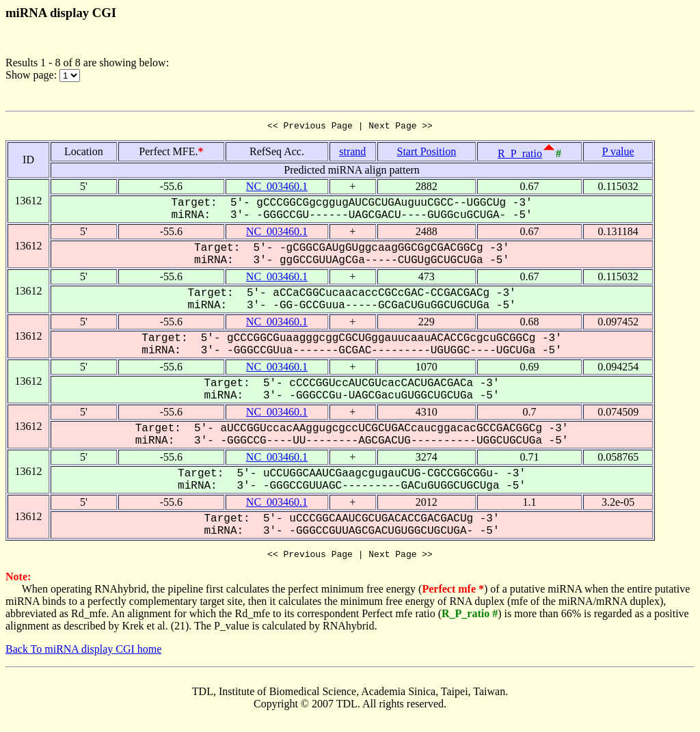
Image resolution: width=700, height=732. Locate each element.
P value (618, 153)
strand (352, 153)
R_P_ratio (520, 155)
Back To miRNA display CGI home (83, 653)
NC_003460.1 (277, 188)
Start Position (426, 153)
